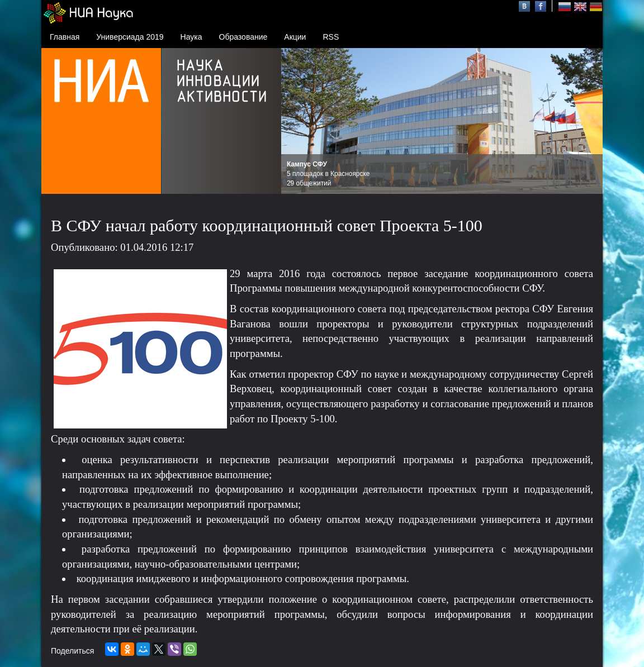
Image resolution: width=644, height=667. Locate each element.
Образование (243, 37)
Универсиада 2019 (130, 37)
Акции (295, 37)
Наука (191, 37)
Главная (65, 37)
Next (588, 121)
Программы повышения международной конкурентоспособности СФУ (386, 288)
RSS (331, 37)
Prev (296, 121)
